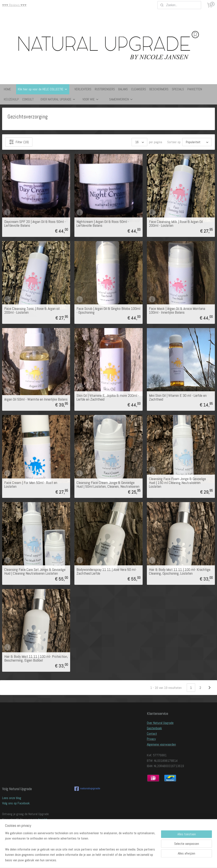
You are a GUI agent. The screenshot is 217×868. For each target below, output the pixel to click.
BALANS (123, 89)
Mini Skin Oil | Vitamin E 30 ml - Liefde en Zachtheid (178, 397)
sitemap (98, 860)
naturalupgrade (87, 789)
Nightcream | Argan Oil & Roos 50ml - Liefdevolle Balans (103, 224)
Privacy (151, 739)
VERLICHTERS (83, 89)
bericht (43, 819)
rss (105, 860)
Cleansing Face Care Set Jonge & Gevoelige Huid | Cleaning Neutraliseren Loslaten (35, 571)
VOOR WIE (91, 99)
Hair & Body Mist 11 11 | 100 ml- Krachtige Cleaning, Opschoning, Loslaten (180, 571)
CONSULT (28, 99)
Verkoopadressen (13, 841)
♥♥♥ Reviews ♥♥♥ (14, 5)
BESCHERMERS (159, 89)
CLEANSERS (139, 89)
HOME (7, 89)
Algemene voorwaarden (161, 744)
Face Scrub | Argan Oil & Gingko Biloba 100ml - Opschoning (108, 310)
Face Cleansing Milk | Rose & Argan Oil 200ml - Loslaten (176, 224)
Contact (152, 734)
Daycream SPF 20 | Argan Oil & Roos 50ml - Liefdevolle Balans (35, 224)
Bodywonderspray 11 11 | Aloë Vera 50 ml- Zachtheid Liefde (106, 571)
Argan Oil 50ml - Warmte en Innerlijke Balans (36, 399)
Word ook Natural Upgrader (19, 836)
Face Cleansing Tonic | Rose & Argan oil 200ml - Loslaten (32, 310)
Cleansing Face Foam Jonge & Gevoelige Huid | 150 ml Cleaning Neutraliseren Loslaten (177, 483)
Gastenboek (154, 728)
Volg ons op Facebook (16, 803)
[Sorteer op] (197, 142)
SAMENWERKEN (121, 99)
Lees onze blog (12, 798)
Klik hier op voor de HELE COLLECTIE (43, 89)
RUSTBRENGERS (105, 89)
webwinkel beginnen (119, 860)
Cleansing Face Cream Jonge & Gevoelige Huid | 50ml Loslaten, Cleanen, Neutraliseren (108, 485)
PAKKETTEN (195, 89)
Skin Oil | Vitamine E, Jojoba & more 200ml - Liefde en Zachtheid (108, 397)
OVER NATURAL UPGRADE (58, 99)
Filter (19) (19, 142)
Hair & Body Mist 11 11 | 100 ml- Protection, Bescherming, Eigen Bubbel (36, 658)
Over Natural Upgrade (160, 723)
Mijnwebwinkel (150, 860)
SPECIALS (178, 89)
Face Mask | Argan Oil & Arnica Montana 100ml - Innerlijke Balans (177, 310)
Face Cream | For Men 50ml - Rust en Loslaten (31, 485)
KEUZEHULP (11, 99)
